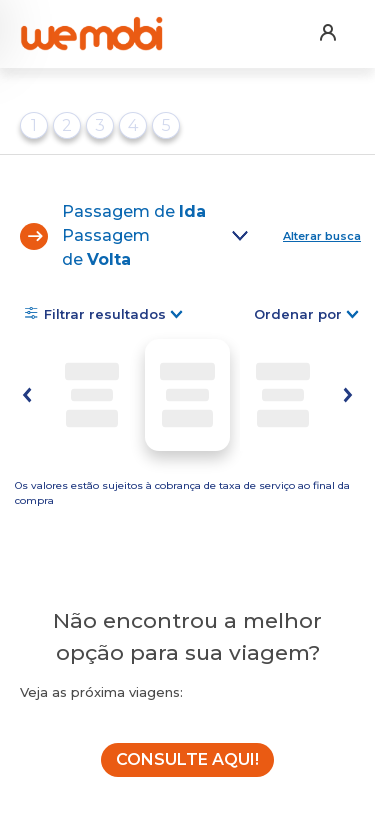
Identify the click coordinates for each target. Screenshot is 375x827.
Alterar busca (322, 236)
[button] (327, 19)
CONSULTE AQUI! (187, 759)
